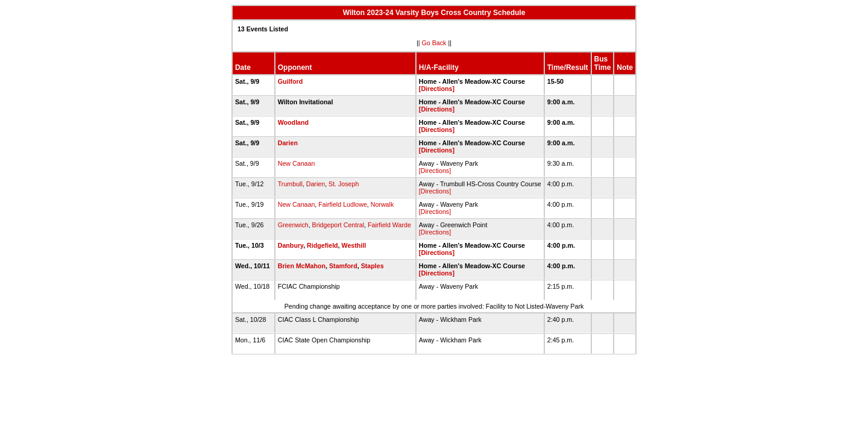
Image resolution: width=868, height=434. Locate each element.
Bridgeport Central (338, 225)
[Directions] (437, 89)
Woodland (293, 122)
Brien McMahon (302, 266)
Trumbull (290, 184)
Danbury (291, 245)
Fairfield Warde (389, 225)
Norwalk (382, 204)
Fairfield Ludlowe (343, 204)
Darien (288, 143)
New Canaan (297, 163)
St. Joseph (344, 184)
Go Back (434, 43)
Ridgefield (322, 245)
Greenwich (293, 225)
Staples (373, 266)
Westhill (354, 245)
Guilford (290, 81)
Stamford (343, 266)
